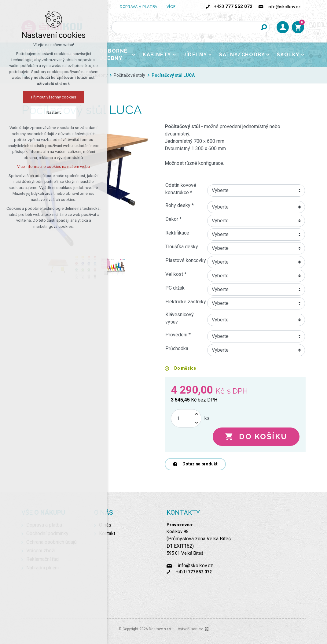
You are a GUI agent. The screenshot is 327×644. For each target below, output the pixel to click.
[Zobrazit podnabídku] (134, 55)
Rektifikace (177, 233)
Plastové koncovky (186, 260)
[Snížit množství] (197, 423)
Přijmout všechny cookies (54, 97)
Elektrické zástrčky (186, 302)
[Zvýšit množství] (197, 414)
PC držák (175, 288)
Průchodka (177, 348)
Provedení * (178, 335)
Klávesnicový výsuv (180, 318)
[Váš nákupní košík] (298, 27)
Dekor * (173, 219)
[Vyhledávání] (264, 27)
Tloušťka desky (182, 247)
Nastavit (54, 112)
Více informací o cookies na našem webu (53, 167)
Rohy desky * (180, 205)
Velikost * (176, 274)
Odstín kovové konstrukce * (181, 189)
